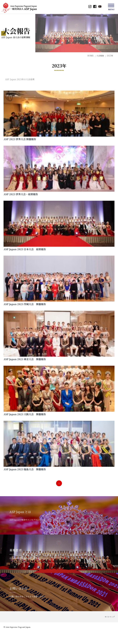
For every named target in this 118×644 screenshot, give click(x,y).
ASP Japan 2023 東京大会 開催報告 (25, 359)
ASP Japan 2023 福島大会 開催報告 (25, 469)
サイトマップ (110, 617)
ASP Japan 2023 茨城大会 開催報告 (25, 304)
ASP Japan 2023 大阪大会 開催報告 (25, 414)
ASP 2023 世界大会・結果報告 (21, 194)
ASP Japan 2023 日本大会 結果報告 (25, 249)
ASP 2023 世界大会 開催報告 (20, 139)
